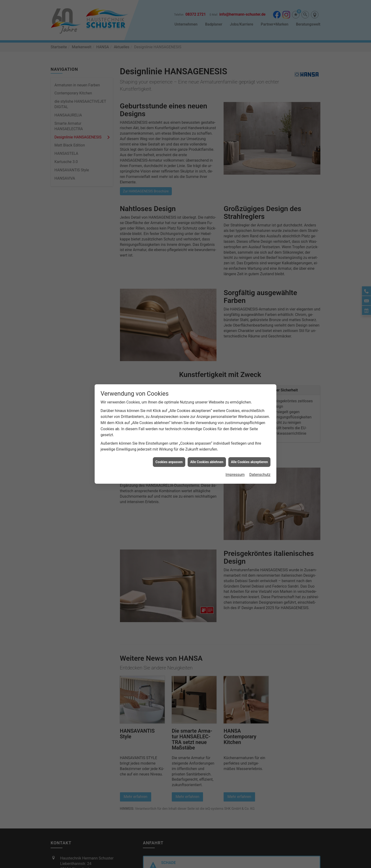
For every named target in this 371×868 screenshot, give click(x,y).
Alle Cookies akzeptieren (249, 462)
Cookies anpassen (169, 462)
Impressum (235, 475)
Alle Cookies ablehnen (207, 462)
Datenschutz (260, 475)
